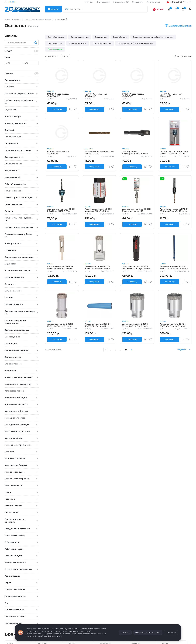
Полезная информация (180, 25)
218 (126, 350)
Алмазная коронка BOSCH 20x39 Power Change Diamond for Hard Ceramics (137, 267)
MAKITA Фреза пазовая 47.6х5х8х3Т (58, 152)
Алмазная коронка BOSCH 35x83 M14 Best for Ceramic (173, 325)
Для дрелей (101, 37)
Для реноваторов (78, 43)
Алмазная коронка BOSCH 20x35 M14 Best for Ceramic (97, 267)
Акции (158, 9)
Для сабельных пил (102, 43)
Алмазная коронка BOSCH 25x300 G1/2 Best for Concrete (174, 267)
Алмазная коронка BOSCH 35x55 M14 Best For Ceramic (135, 325)
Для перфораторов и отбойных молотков (153, 37)
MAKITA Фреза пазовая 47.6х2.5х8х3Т (58, 95)
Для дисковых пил (80, 37)
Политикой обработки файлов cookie (44, 636)
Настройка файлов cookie (148, 633)
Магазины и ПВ (121, 2)
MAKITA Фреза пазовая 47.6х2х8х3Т (96, 95)
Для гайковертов (56, 37)
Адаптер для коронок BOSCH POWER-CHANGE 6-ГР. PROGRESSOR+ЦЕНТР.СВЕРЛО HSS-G (62, 210)
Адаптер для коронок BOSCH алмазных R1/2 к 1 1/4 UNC (99, 210)
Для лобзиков (120, 37)
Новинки (88, 2)
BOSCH (163, 149)
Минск (12, 2)
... (121, 350)
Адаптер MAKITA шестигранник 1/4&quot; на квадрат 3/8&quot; (135, 152)
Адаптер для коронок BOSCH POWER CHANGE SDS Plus (174, 152)
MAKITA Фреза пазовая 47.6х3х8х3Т (133, 95)
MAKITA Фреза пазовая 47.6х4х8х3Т (171, 95)
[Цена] (13, 63)
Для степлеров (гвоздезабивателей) (136, 43)
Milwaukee (89, 149)
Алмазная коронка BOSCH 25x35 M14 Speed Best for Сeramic (60, 325)
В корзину (57, 109)
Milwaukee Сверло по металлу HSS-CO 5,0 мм (99, 152)
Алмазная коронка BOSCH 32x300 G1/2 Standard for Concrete (97, 325)
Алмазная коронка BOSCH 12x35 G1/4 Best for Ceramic (60, 267)
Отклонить (171, 633)
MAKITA (50, 91)
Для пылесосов (55, 43)
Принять (125, 633)
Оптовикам (138, 2)
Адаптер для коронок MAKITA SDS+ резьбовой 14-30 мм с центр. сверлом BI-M (174, 210)
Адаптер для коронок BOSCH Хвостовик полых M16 (136, 210)
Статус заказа (103, 2)
